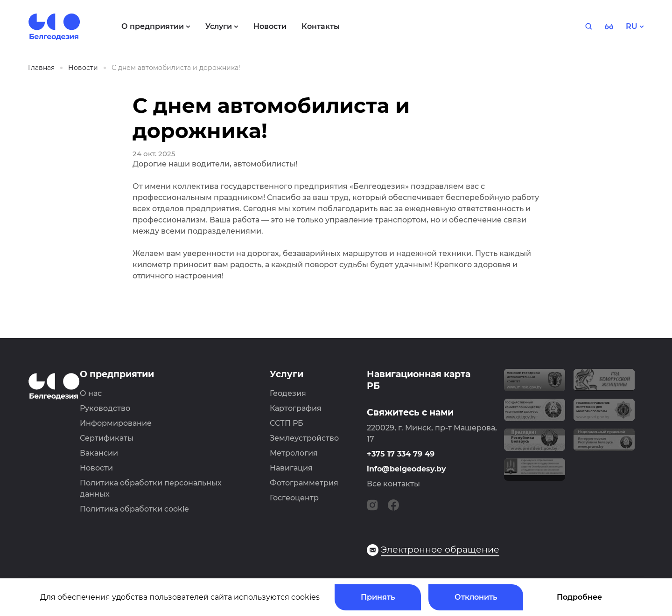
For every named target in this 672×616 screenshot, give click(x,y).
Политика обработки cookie (134, 509)
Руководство (105, 408)
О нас (91, 393)
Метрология (294, 453)
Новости (96, 468)
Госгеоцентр (294, 498)
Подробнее (579, 597)
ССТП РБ (287, 423)
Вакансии (99, 453)
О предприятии (117, 374)
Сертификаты (107, 438)
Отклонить (476, 597)
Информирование (116, 423)
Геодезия (288, 393)
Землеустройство (304, 438)
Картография (296, 408)
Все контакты (393, 484)
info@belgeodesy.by (406, 469)
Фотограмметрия (304, 483)
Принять (378, 597)
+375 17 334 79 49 (401, 454)
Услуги (287, 374)
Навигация (291, 468)
